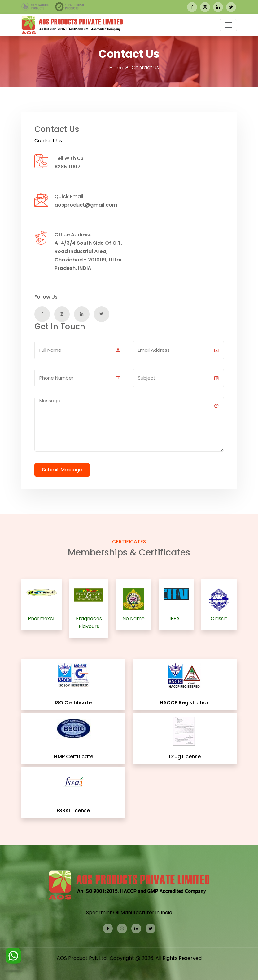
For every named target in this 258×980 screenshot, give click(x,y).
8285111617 (68, 167)
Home (116, 67)
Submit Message (62, 470)
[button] (228, 25)
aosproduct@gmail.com (86, 205)
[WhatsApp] (13, 958)
